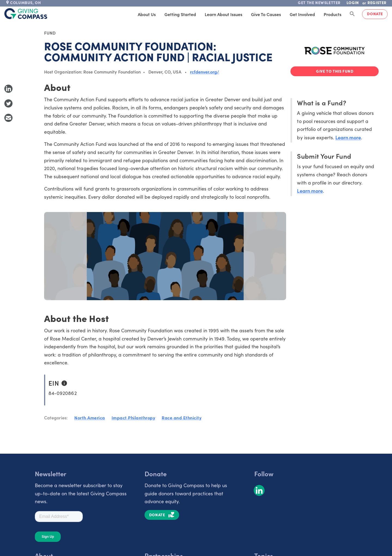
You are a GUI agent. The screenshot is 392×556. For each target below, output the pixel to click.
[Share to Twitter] (8, 103)
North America (90, 417)
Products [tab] (333, 14)
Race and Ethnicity (182, 417)
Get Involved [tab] (302, 14)
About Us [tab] (147, 14)
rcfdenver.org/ (205, 72)
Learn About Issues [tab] (223, 14)
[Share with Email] (8, 118)
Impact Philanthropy (134, 417)
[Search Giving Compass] (352, 14)
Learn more (348, 137)
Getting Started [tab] (180, 14)
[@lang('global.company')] (26, 14)
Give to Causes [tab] (266, 14)
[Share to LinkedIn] (8, 89)
